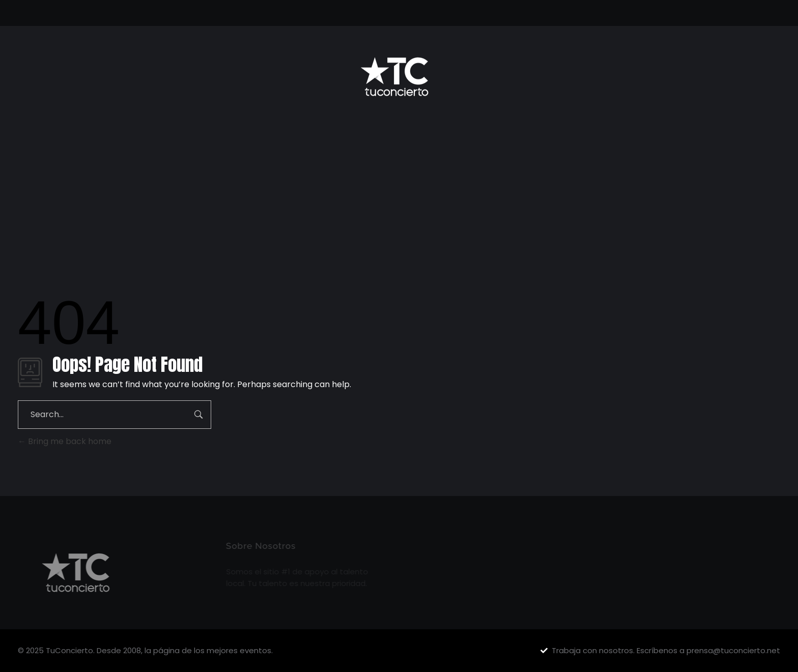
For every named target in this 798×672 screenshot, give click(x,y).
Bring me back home (65, 441)
